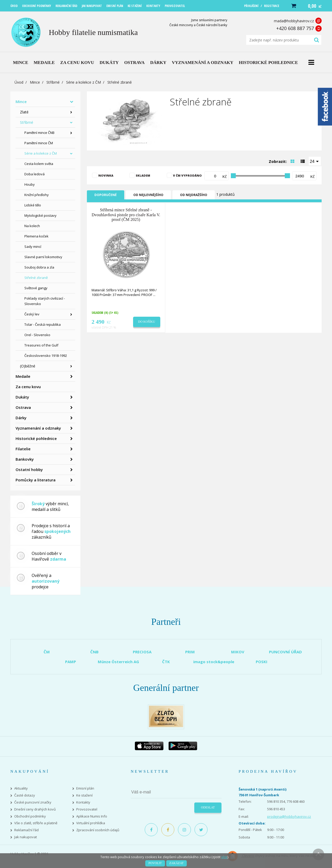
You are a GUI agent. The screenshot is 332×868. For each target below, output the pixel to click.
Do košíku (147, 322)
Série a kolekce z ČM (84, 82)
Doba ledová (34, 174)
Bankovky (25, 459)
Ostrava (23, 407)
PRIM (190, 652)
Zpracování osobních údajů (98, 830)
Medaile (23, 376)
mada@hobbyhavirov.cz (294, 21)
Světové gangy (36, 288)
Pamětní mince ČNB (39, 133)
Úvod (19, 82)
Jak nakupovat (26, 837)
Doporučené (106, 195)
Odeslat (208, 807)
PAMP (71, 662)
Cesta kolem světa (39, 164)
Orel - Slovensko (37, 335)
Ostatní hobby (29, 469)
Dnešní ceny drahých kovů (35, 809)
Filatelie (23, 449)
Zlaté (24, 112)
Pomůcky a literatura (36, 480)
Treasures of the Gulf (41, 345)
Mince (35, 82)
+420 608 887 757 (295, 28)
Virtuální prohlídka (91, 823)
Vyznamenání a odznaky (38, 428)
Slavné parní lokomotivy (43, 257)
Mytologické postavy (40, 215)
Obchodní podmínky (30, 816)
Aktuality (21, 788)
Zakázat (177, 863)
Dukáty (22, 397)
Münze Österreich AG (118, 662)
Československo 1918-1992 (46, 356)
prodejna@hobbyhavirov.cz (289, 816)
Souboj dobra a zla (39, 267)
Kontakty (83, 802)
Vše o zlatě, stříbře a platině (36, 823)
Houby (30, 184)
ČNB (94, 652)
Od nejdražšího (194, 195)
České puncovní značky (33, 802)
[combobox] (315, 161)
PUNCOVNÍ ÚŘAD (285, 652)
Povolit (155, 863)
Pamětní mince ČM (39, 143)
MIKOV (238, 652)
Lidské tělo (33, 205)
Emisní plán (85, 788)
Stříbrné (53, 82)
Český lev (32, 314)
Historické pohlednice (36, 438)
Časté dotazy (25, 795)
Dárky (21, 418)
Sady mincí (33, 247)
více (224, 857)
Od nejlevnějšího (148, 195)
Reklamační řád (26, 830)
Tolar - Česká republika (43, 324)
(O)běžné (28, 366)
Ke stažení (84, 795)
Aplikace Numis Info (92, 816)
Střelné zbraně (36, 278)
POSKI (262, 662)
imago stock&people (214, 662)
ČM (47, 652)
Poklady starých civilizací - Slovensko (45, 301)
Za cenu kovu (28, 387)
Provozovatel (87, 809)
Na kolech (32, 226)
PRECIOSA (142, 652)
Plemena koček (36, 236)
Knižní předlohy (37, 195)
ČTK (166, 662)
